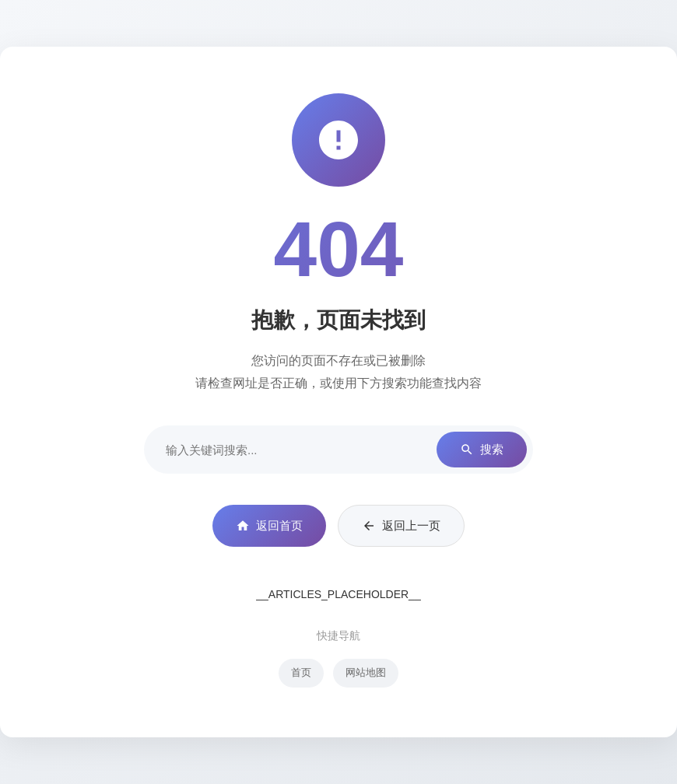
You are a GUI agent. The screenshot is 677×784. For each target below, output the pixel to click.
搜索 (482, 450)
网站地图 (366, 672)
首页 (301, 672)
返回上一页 (401, 526)
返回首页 (269, 526)
